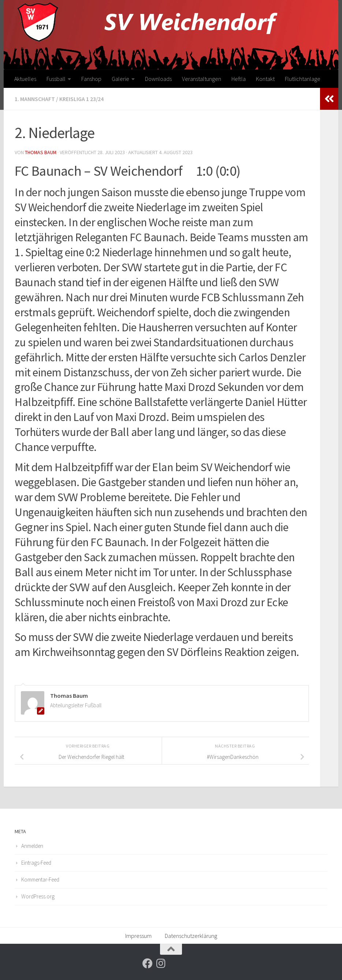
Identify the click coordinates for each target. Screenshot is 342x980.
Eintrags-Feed (36, 862)
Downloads (158, 79)
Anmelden (32, 845)
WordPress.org (38, 896)
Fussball (56, 79)
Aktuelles (25, 79)
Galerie (120, 79)
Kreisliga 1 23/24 (82, 99)
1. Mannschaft (35, 99)
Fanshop (91, 79)
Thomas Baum (41, 152)
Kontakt (265, 79)
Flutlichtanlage (303, 79)
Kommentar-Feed (40, 879)
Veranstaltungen (202, 79)
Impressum (138, 935)
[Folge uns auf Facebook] (148, 963)
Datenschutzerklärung (191, 935)
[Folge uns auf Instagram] (161, 963)
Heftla (239, 79)
